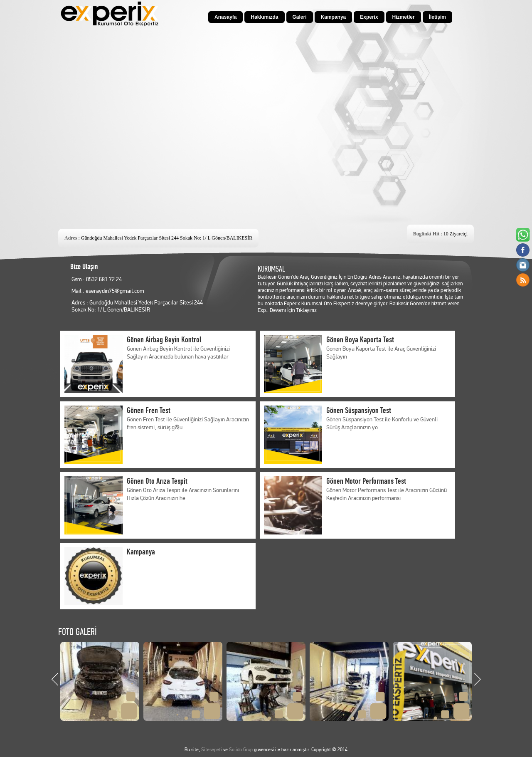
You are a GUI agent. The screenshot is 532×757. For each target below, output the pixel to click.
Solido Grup (241, 750)
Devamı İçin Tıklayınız (293, 310)
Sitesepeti (212, 750)
